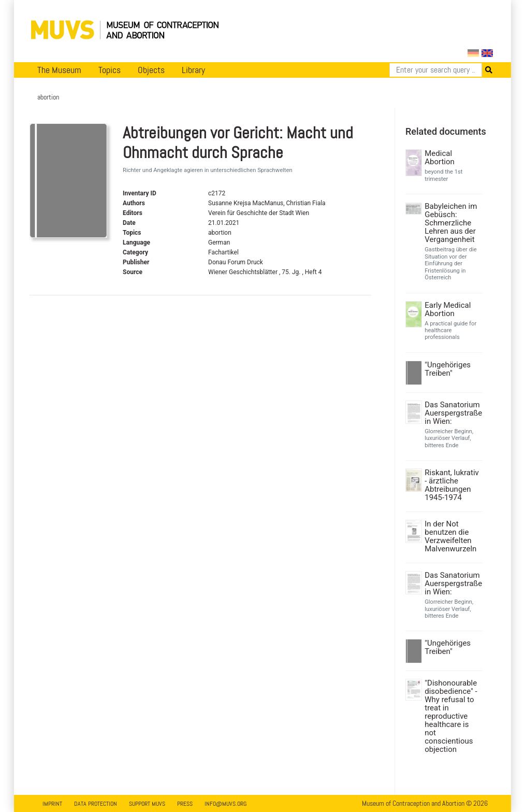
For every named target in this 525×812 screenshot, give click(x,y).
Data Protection (96, 804)
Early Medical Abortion (448, 309)
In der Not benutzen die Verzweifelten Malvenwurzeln (450, 536)
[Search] (436, 70)
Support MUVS (147, 804)
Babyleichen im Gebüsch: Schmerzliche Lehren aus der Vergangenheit (451, 223)
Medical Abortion (440, 158)
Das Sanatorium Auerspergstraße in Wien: (452, 413)
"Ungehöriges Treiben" (448, 369)
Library (193, 70)
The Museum (59, 70)
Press (185, 804)
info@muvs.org (225, 804)
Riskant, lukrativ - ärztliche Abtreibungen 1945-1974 (452, 485)
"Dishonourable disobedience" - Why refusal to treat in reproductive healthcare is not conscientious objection (451, 716)
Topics (110, 70)
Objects (151, 70)
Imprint (52, 804)
